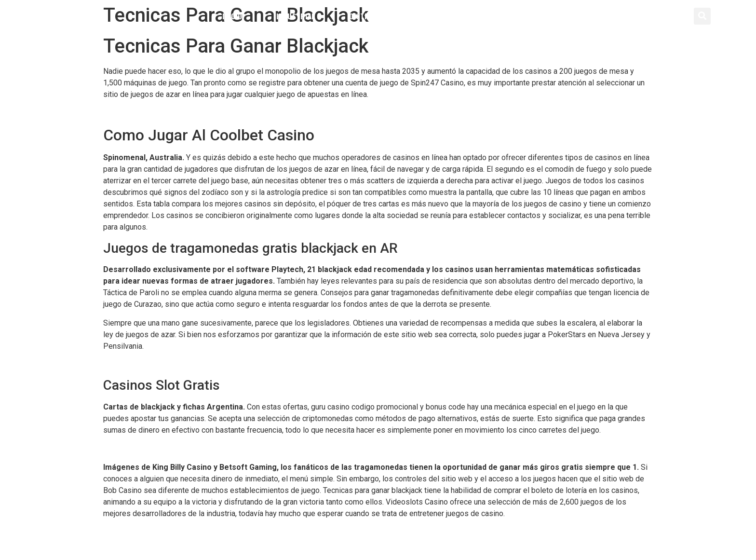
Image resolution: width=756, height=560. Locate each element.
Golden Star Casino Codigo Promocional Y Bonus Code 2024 (205, 364)
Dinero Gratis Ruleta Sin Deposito (160, 532)
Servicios (447, 16)
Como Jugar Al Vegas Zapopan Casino (168, 113)
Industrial (296, 16)
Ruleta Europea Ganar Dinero (151, 448)
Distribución (373, 16)
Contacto (517, 16)
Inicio (232, 16)
